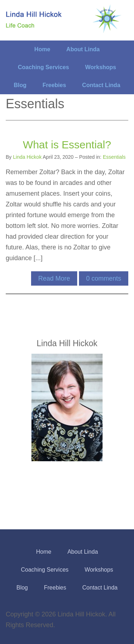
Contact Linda (101, 85)
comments (104, 278)
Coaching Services (43, 67)
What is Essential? (67, 145)
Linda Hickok (27, 157)
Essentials (114, 157)
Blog (20, 85)
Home (42, 49)
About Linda (83, 49)
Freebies (54, 85)
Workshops (101, 67)
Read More (54, 278)
